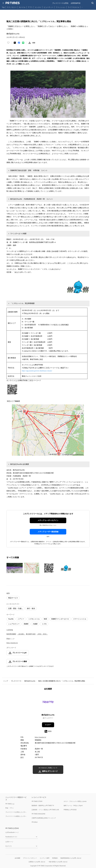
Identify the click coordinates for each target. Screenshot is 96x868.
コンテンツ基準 (45, 858)
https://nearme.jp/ (12, 643)
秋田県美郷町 (11, 634)
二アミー (21, 619)
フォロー (48, 725)
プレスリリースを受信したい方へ (16, 812)
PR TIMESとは (10, 804)
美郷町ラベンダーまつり (60, 619)
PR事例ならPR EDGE (70, 810)
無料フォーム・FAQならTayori (73, 805)
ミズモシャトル (34, 619)
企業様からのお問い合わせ (37, 862)
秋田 (45, 619)
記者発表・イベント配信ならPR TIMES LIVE (45, 810)
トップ (6, 681)
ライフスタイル (73, 7)
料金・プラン (10, 808)
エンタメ (38, 7)
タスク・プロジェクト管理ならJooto (75, 801)
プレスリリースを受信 (60, 3)
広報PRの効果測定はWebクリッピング (44, 818)
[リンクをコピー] (34, 43)
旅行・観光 (31, 608)
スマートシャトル (80, 619)
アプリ (30, 7)
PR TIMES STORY (37, 801)
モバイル (22, 7)
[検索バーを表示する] (93, 3)
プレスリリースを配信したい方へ (16, 816)
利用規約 (55, 858)
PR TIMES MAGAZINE (38, 814)
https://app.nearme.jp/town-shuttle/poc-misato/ (37, 371)
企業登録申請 (76, 3)
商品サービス (13, 598)
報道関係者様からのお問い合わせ (71, 858)
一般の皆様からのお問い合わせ (58, 862)
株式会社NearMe (30, 681)
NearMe (11, 619)
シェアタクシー (14, 624)
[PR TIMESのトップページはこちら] (13, 3)
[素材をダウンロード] (30, 43)
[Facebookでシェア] (19, 43)
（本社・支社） (42, 634)
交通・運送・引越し (15, 608)
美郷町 (26, 624)
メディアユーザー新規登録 (48, 532)
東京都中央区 (31, 634)
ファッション (61, 7)
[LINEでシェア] (23, 43)
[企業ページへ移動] (48, 703)
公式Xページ (9, 842)
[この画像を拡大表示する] (15, 568)
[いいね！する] (8, 43)
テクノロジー (12, 7)
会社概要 (17, 858)
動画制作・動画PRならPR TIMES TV (43, 805)
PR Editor (35, 822)
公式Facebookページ (12, 832)
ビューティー (49, 7)
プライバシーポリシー (30, 858)
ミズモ (44, 624)
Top (3, 7)
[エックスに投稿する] (15, 43)
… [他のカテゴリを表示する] (82, 7)
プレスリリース (16, 681)
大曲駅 (35, 624)
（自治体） (21, 634)
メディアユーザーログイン (48, 520)
